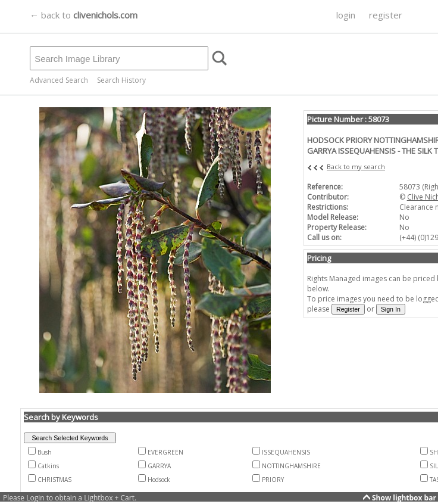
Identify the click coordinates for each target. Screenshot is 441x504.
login (346, 15)
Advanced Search (59, 80)
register (386, 15)
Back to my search (356, 167)
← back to (84, 15)
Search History (121, 80)
